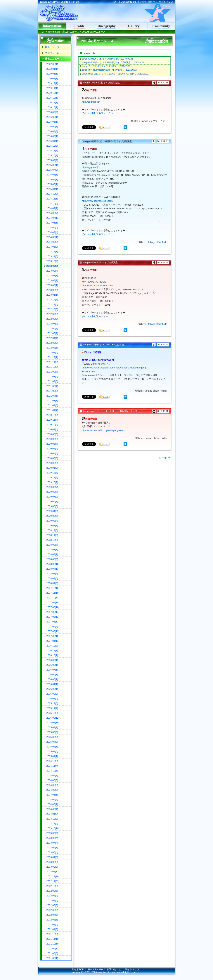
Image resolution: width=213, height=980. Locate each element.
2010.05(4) (52, 449)
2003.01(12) (53, 872)
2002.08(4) (52, 896)
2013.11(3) (52, 256)
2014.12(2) (52, 194)
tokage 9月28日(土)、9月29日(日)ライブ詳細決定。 (109, 141)
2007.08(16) (53, 607)
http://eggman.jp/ (91, 102)
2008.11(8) (52, 535)
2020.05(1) (52, 74)
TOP (115, 2)
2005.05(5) (52, 737)
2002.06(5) (52, 905)
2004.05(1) (52, 795)
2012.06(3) (52, 328)
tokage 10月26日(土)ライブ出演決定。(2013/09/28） (108, 59)
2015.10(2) (52, 155)
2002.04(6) (52, 915)
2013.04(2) (52, 280)
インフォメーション (52, 26)
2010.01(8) (52, 468)
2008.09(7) (52, 545)
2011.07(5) (52, 381)
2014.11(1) (52, 199)
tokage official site (158, 242)
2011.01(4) (52, 410)
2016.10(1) (52, 107)
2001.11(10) (53, 939)
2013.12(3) (52, 252)
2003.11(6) (52, 824)
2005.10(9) (52, 713)
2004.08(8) (52, 780)
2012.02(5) (52, 348)
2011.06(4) (52, 386)
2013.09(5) (52, 266)
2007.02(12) (53, 636)
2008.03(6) (52, 574)
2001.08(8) (52, 953)
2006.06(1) (52, 675)
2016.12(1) (52, 98)
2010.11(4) (52, 420)
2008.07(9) (52, 554)
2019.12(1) (52, 83)
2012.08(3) (52, 319)
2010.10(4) (52, 425)
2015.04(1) (52, 179)
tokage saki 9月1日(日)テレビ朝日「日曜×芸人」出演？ (110, 411)
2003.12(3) (52, 819)
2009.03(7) (52, 516)
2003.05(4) (52, 852)
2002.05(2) (52, 910)
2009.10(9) (52, 482)
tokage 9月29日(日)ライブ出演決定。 (102, 263)
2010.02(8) (52, 463)
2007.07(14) (53, 612)
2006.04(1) (52, 684)
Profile (79, 26)
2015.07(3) (52, 170)
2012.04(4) (52, 338)
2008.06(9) (52, 559)
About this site (129, 2)
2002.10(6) (52, 886)
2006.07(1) (52, 670)
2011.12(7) (52, 357)
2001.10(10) (53, 944)
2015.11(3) (52, 151)
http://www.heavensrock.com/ (97, 201)
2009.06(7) (52, 501)
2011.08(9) (52, 376)
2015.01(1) (52, 189)
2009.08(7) (52, 492)
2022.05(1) (52, 64)
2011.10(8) (52, 367)
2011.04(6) (52, 396)
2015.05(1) (52, 175)
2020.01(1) (52, 78)
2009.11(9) (52, 477)
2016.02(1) (52, 136)
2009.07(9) (52, 497)
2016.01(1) (52, 141)
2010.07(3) (52, 439)
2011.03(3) (52, 401)
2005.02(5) (52, 751)
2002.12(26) (53, 876)
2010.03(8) (52, 458)
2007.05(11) (53, 622)
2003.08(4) (52, 838)
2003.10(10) (53, 828)
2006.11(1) (52, 650)
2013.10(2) (52, 261)
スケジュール (52, 53)
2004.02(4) (52, 809)
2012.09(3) (52, 314)
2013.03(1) (52, 285)
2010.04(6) (52, 453)
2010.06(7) (52, 444)
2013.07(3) (52, 276)
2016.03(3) (52, 131)
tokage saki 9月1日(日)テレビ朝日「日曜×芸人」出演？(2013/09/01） (116, 74)
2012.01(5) (52, 352)
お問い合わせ (148, 2)
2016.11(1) (52, 103)
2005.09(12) (53, 718)
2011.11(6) (52, 362)
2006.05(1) (52, 679)
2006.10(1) (52, 655)
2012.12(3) (52, 300)
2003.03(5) (52, 862)
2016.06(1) (52, 117)
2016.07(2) (52, 112)
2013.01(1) (52, 295)
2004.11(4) (52, 766)
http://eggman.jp (90, 167)
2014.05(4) (52, 227)
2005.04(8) (52, 742)
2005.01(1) (52, 756)
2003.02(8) (52, 867)
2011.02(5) (52, 405)
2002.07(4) (52, 900)
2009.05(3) (52, 506)
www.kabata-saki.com (109, 972)
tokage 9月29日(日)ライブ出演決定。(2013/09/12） (107, 66)
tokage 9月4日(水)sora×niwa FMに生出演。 (105, 345)
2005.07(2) (52, 727)
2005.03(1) (52, 747)
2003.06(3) (52, 848)
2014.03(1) (52, 237)
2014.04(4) (52, 232)
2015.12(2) (52, 146)
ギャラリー (134, 26)
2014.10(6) (52, 203)
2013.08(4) (52, 271)
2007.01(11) (53, 641)
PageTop (166, 457)
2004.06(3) (52, 790)
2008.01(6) (52, 583)
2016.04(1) (52, 127)
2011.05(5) (52, 391)
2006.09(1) (52, 660)
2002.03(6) (52, 920)
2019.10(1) (52, 93)
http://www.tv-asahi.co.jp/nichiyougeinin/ (103, 430)
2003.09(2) (52, 833)
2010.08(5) (52, 434)
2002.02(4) (52, 924)
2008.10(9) (52, 540)
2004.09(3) (52, 775)
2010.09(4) (52, 429)
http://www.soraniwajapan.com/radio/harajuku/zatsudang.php (114, 368)
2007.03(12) (53, 631)
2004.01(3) (52, 814)
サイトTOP (78, 969)
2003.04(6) (52, 857)
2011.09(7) (52, 372)
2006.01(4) (52, 699)
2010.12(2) (52, 415)
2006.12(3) (52, 646)
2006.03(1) (52, 689)
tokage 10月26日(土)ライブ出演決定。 (102, 83)
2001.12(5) (52, 934)
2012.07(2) (52, 324)
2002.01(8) (52, 929)
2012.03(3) (52, 343)
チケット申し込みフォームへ (97, 113)
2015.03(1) (52, 184)
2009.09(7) (52, 487)
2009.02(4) (52, 521)
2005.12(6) (52, 703)
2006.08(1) (52, 665)
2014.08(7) (52, 213)
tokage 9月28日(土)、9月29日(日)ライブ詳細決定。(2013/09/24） (114, 62)
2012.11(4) (52, 304)
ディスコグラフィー (107, 26)
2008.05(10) (53, 564)
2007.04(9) (52, 626)
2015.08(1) (52, 165)
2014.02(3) (52, 242)
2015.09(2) (52, 160)
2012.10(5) (52, 309)
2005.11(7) (52, 708)
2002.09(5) (52, 891)
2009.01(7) (52, 525)
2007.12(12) (53, 588)
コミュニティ (161, 26)
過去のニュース (71, 32)
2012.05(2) (52, 333)
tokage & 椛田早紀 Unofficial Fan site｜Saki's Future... (59, 13)
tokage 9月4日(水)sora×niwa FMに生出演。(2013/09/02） (110, 70)
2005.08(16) (53, 723)
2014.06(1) (52, 223)
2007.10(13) (53, 598)
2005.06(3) (52, 732)
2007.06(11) (53, 617)
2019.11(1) (52, 88)
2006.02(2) (52, 694)
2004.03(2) (52, 804)
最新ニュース (52, 47)
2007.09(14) (53, 602)
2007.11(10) (53, 593)
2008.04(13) (53, 569)
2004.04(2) (52, 799)
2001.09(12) (53, 948)
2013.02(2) (52, 290)
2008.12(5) (52, 530)
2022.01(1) (52, 69)
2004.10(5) (52, 771)
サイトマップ (166, 2)
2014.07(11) (53, 218)
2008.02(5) (52, 578)
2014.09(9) (52, 208)
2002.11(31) (53, 881)
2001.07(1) (52, 958)
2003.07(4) (52, 843)
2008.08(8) (52, 550)
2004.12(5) (52, 761)
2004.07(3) (52, 785)
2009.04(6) (52, 511)
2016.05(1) (52, 122)
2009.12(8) (52, 473)
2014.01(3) (52, 247)
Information (54, 32)
